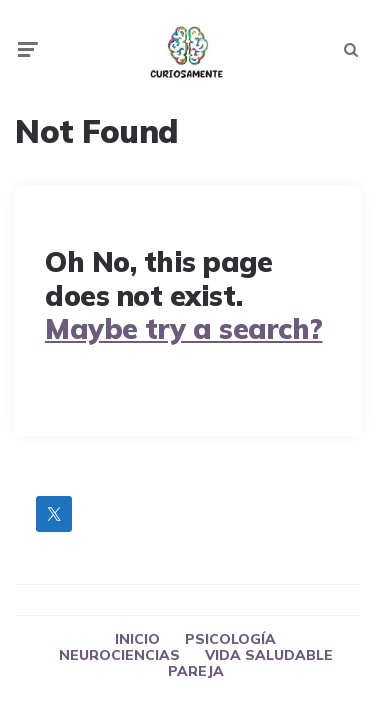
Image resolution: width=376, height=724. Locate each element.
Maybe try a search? (184, 328)
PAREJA (196, 671)
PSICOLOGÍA (230, 639)
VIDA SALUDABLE (269, 655)
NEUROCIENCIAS (119, 655)
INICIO (137, 639)
